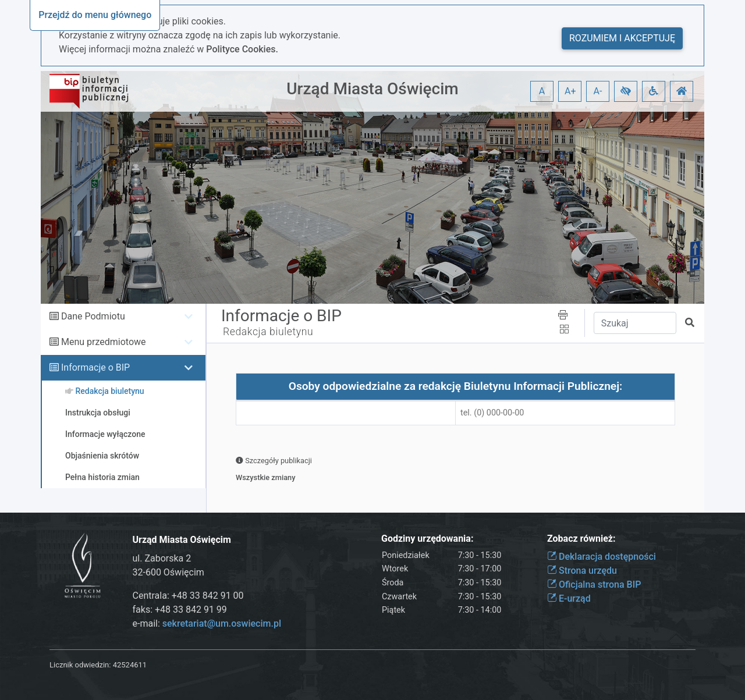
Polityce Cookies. (242, 49)
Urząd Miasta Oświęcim (372, 89)
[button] (626, 91)
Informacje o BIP (95, 367)
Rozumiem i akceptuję (622, 38)
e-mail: (207, 623)
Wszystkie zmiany (266, 477)
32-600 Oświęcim (168, 572)
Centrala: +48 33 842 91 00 (188, 596)
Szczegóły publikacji (274, 461)
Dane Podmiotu (93, 316)
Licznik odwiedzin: (80, 665)
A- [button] (598, 91)
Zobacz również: (581, 539)
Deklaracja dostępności (602, 557)
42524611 (130, 665)
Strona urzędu (582, 571)
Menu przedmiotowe (104, 342)
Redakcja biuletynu (268, 332)
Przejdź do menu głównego (95, 15)
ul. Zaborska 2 (162, 558)
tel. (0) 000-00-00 (492, 413)
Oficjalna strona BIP (594, 584)
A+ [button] (570, 91)
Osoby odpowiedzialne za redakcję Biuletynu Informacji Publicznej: (456, 386)
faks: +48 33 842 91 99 (180, 610)
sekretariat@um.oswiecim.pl (222, 623)
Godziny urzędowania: (427, 539)
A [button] (542, 91)
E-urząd (569, 598)
